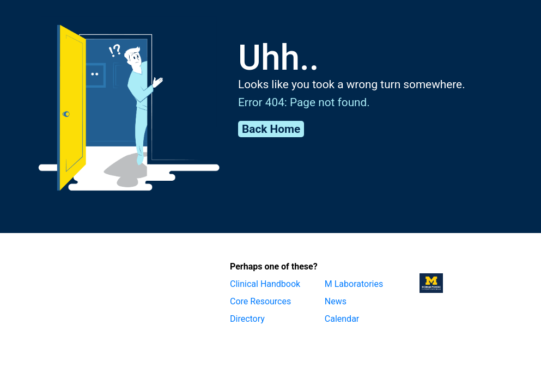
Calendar (342, 319)
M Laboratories (354, 284)
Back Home (271, 129)
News (336, 301)
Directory (247, 319)
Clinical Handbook (265, 284)
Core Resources (260, 301)
